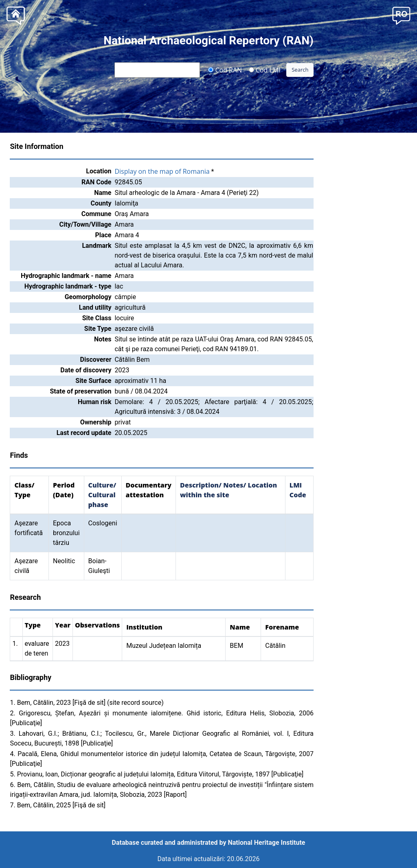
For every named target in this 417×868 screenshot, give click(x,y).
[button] (401, 15)
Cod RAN (225, 70)
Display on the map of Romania (162, 171)
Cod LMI (265, 70)
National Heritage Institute (267, 843)
